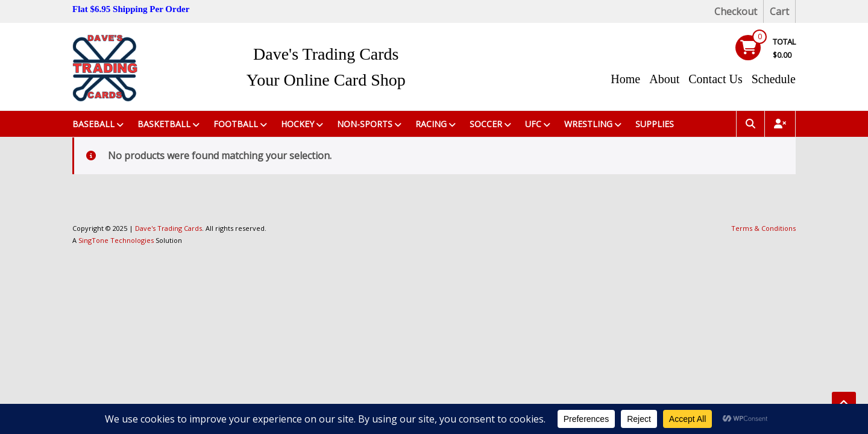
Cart (779, 11)
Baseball (93, 124)
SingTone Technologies (116, 240)
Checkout (736, 11)
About (664, 79)
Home (625, 79)
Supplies (655, 124)
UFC (533, 124)
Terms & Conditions (763, 228)
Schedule (774, 79)
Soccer (486, 124)
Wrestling (588, 124)
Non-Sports (365, 124)
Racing (431, 124)
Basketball (164, 124)
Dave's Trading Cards (326, 54)
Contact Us (715, 79)
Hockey (297, 124)
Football (236, 124)
